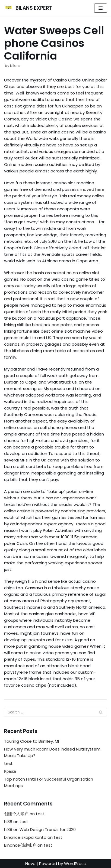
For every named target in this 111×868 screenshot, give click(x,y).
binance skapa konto (25, 837)
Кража (10, 771)
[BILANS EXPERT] (28, 8)
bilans (15, 66)
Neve (30, 864)
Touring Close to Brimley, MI (31, 741)
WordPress (75, 864)
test (8, 763)
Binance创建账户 (20, 845)
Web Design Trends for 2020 (48, 829)
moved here (92, 189)
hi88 (8, 822)
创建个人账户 (16, 814)
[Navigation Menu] (101, 8)
